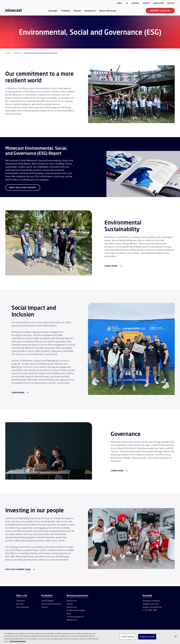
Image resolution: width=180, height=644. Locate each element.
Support (146, 3)
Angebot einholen (160, 11)
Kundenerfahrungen (76, 610)
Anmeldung (159, 3)
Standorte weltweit (151, 601)
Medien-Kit (72, 620)
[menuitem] (53, 12)
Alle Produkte (48, 601)
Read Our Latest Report (23, 187)
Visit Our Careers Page (18, 569)
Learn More (111, 266)
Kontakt (171, 3)
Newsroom (72, 601)
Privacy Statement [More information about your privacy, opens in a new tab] (18, 641)
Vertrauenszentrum (76, 617)
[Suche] (127, 3)
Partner (45, 607)
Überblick (21, 601)
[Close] (176, 636)
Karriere (135, 3)
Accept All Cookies (147, 637)
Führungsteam (23, 607)
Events (70, 604)
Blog (69, 613)
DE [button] (120, 3)
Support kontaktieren (152, 607)
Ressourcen (72, 607)
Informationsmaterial (51, 604)
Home (8, 53)
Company (18, 53)
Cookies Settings (128, 637)
